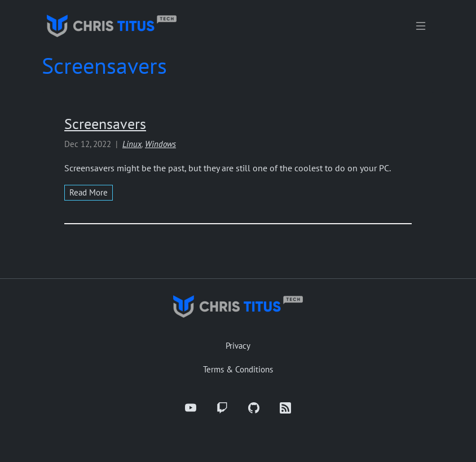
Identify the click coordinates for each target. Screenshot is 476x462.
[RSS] (285, 408)
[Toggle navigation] (421, 26)
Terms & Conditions (238, 369)
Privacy (238, 346)
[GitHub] (254, 408)
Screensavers (105, 124)
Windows (160, 144)
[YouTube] (191, 408)
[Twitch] (222, 408)
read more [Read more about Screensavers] (89, 192)
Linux (132, 144)
